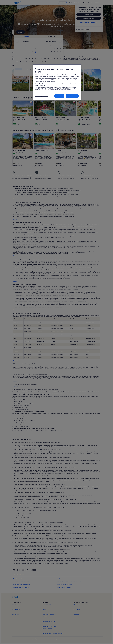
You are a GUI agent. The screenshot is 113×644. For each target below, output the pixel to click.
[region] (57, 82)
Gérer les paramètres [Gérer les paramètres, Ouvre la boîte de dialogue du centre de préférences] (42, 96)
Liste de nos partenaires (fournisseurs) (44, 91)
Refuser (59, 96)
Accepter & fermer (72, 96)
